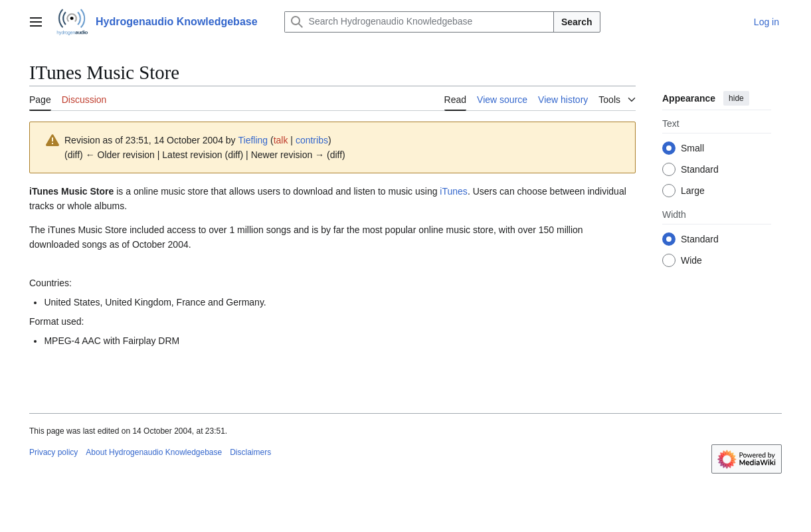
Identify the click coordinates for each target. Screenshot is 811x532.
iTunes (454, 191)
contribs (312, 140)
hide (736, 98)
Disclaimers (250, 452)
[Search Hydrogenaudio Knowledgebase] (419, 22)
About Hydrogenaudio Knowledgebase (154, 452)
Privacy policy (53, 452)
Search (577, 22)
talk (281, 140)
